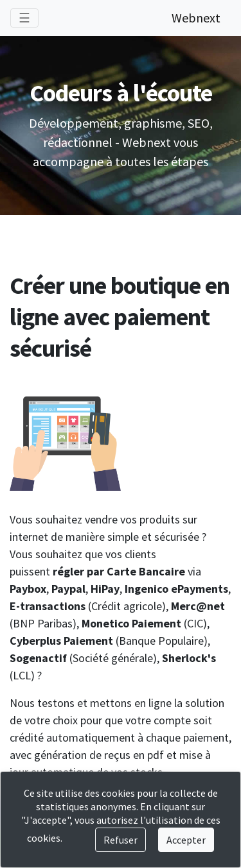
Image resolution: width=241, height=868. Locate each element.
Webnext (196, 18)
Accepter (186, 840)
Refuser (121, 840)
